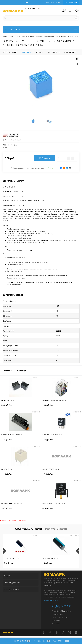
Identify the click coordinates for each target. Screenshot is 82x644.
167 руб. (20, 510)
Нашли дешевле (18, 168)
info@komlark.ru (64, 611)
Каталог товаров (41, 29)
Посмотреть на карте (51, 601)
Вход (47, 2)
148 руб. (20, 441)
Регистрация (55, 2)
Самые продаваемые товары (28, 529)
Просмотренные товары (56, 529)
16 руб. (48, 563)
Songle (59, 331)
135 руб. (62, 475)
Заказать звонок (71, 2)
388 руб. (20, 407)
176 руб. (20, 475)
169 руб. (62, 407)
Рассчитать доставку (36, 168)
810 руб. (62, 510)
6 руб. (8, 563)
